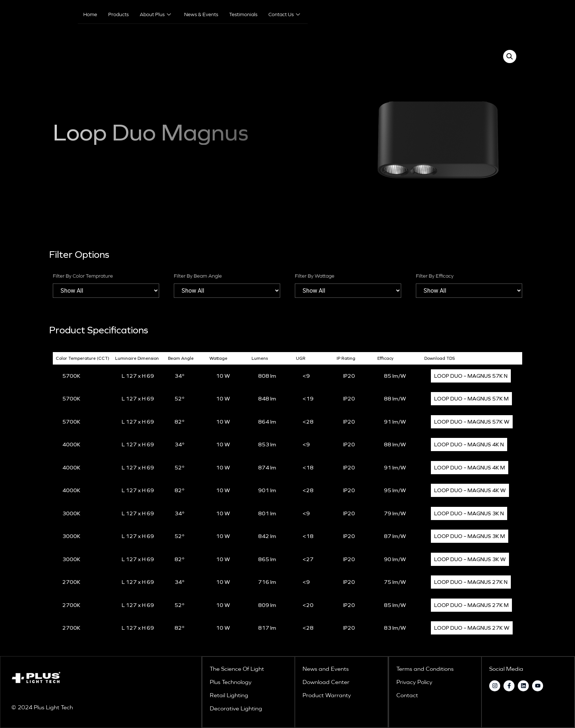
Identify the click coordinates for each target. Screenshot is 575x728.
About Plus (155, 15)
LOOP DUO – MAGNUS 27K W (472, 628)
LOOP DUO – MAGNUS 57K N (471, 376)
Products (118, 15)
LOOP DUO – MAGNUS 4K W (470, 490)
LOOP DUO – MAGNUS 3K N (469, 513)
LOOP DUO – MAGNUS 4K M (470, 468)
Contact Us (284, 15)
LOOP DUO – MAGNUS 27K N (471, 582)
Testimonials (243, 15)
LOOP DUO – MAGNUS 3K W (470, 559)
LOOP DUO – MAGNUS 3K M (470, 536)
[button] (510, 56)
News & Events (201, 15)
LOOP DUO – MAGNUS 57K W (472, 422)
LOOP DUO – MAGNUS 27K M (471, 605)
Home (90, 15)
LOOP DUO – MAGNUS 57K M (471, 399)
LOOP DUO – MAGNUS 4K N (469, 445)
